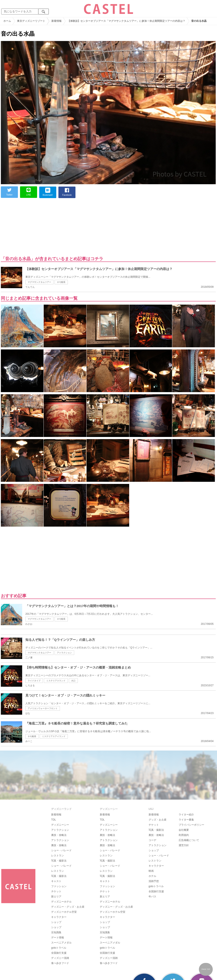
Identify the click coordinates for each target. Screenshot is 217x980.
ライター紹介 (186, 815)
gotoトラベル (59, 948)
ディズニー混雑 (60, 958)
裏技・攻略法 (59, 835)
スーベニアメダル (61, 943)
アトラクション (64, 653)
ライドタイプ (34, 681)
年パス (152, 897)
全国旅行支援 (59, 953)
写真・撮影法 (59, 861)
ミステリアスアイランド (54, 736)
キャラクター (59, 917)
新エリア (56, 897)
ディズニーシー (60, 825)
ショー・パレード (61, 850)
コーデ (152, 840)
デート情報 (58, 938)
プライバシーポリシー (191, 825)
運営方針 (184, 845)
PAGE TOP (206, 969)
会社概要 (184, 830)
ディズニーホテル (61, 902)
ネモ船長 (61, 282)
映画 (151, 871)
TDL (54, 820)
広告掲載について (189, 840)
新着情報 (56, 815)
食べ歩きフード (60, 963)
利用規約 (184, 835)
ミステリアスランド (56, 681)
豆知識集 (56, 932)
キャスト (56, 881)
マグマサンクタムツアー (39, 282)
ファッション (59, 886)
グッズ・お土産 (158, 820)
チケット (56, 891)
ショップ (56, 922)
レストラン (58, 856)
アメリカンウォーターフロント (43, 708)
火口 (73, 681)
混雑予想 (154, 881)
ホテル (152, 876)
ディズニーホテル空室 (64, 912)
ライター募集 (186, 820)
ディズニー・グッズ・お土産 (68, 907)
